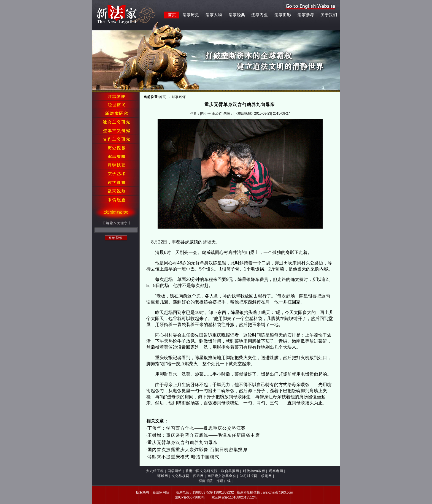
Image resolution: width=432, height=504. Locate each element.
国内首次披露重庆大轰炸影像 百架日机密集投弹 (197, 450)
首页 (163, 97)
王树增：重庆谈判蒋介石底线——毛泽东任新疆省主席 (204, 435)
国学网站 (175, 471)
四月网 (199, 476)
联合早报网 (230, 471)
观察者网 (276, 471)
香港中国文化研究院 (202, 471)
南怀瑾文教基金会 (222, 476)
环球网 (163, 476)
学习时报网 (249, 476)
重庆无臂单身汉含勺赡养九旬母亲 (183, 442)
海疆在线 (224, 481)
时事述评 (179, 97)
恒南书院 (206, 481)
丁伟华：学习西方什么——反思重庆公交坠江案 (197, 428)
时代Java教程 (254, 471)
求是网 (267, 476)
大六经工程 (155, 471)
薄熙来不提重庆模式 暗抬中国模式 (183, 457)
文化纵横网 (181, 476)
